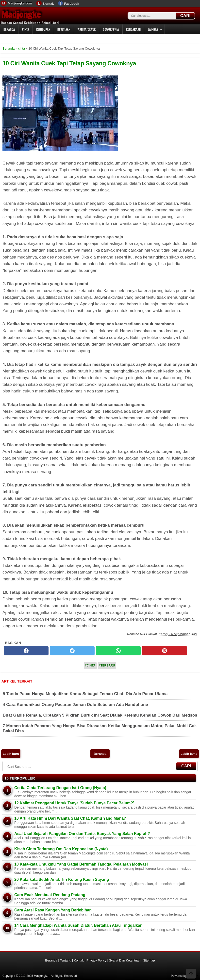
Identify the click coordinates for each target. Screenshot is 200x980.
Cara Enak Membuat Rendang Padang (50, 895)
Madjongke (21, 15)
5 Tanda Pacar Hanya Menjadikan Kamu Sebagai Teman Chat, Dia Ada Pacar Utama (85, 694)
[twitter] (72, 651)
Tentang (66, 960)
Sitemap (149, 960)
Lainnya (153, 29)
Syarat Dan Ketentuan (125, 960)
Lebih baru (11, 754)
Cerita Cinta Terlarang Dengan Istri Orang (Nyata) (60, 788)
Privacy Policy (96, 960)
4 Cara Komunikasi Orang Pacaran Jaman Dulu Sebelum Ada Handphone (75, 705)
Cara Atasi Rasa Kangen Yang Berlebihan (53, 910)
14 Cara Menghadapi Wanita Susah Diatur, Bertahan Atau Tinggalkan (78, 925)
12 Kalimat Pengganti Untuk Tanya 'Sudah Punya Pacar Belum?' (74, 803)
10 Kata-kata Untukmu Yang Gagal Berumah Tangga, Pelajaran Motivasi (81, 864)
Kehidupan (43, 29)
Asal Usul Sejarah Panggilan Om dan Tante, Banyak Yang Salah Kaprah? (82, 834)
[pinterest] (164, 651)
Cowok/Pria (111, 29)
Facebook (72, 4)
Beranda (9, 29)
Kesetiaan (64, 29)
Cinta (25, 29)
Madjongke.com (20, 3)
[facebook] (26, 651)
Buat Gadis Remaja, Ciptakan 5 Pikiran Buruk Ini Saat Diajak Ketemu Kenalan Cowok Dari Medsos (100, 715)
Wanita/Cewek (86, 29)
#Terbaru (107, 666)
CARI (185, 16)
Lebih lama (189, 754)
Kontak (48, 4)
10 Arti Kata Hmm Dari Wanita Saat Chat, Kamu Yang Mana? (70, 818)
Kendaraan (133, 29)
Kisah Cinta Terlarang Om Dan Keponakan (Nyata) (61, 849)
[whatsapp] (118, 651)
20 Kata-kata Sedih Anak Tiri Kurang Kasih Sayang (62, 879)
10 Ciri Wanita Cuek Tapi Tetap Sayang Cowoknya (69, 63)
